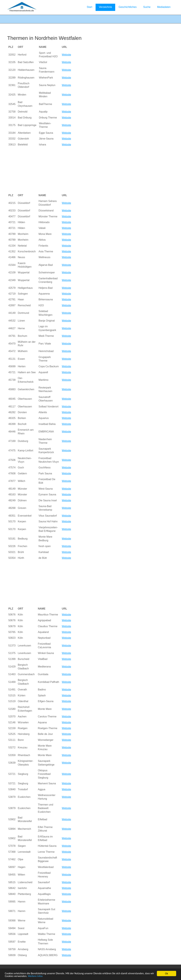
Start (89, 7)
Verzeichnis (105, 7)
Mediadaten (164, 7)
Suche (147, 7)
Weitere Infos (35, 976)
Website (66, 55)
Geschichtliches (128, 7)
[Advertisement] (61, 170)
